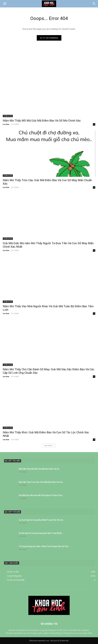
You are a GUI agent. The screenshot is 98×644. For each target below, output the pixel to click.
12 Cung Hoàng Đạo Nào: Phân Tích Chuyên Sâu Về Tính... (44, 546)
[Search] (94, 4)
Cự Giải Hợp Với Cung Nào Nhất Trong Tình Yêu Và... (42, 520)
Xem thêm (49, 446)
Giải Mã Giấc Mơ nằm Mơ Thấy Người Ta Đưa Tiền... (41, 495)
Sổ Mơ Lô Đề (8, 116)
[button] (5, 4)
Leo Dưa (6, 124)
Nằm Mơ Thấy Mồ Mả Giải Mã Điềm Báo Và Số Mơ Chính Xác (42, 121)
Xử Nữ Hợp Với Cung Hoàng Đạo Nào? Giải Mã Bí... (41, 533)
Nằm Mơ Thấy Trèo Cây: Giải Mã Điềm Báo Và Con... (42, 482)
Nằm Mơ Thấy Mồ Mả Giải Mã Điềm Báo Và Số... (40, 469)
